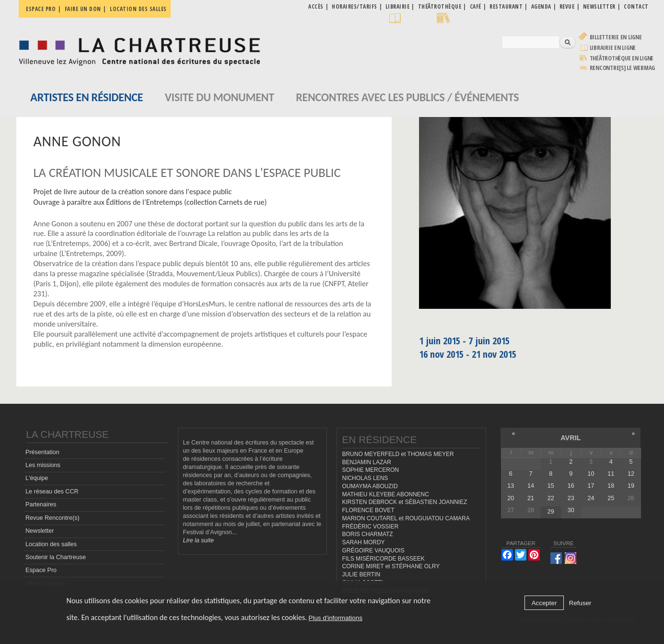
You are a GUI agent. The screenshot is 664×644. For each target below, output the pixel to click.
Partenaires (41, 504)
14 (531, 486)
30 (571, 510)
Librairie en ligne (613, 48)
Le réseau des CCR (52, 492)
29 (551, 512)
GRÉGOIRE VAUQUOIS (373, 550)
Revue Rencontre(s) (52, 518)
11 (611, 474)
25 (611, 498)
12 (631, 474)
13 (511, 486)
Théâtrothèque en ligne (622, 58)
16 (571, 486)
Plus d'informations (336, 618)
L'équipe (37, 478)
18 (611, 486)
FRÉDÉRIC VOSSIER (370, 527)
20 (511, 498)
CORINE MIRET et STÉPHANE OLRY (391, 566)
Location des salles (138, 9)
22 (551, 498)
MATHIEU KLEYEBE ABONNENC (385, 494)
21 (531, 498)
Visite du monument (220, 97)
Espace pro (41, 9)
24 (591, 498)
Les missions (43, 465)
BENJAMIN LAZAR (366, 462)
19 (631, 486)
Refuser (580, 603)
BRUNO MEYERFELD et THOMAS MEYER (398, 454)
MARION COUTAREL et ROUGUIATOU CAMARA (406, 518)
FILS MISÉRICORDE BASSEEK (383, 559)
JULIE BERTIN (361, 574)
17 (591, 486)
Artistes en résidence (87, 97)
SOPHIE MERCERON (370, 470)
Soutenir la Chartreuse (56, 557)
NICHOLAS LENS (365, 478)
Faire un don (83, 9)
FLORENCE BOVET (368, 510)
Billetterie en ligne (616, 37)
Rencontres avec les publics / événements (407, 97)
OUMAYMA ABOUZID (370, 486)
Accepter (544, 603)
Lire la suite (198, 540)
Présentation (42, 452)
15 (551, 486)
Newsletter (40, 531)
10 (591, 474)
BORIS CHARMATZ (367, 534)
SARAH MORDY (363, 542)
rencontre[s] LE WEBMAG (623, 68)
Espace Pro (41, 570)
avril (571, 438)
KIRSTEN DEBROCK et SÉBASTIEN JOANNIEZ (404, 502)
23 (571, 498)
